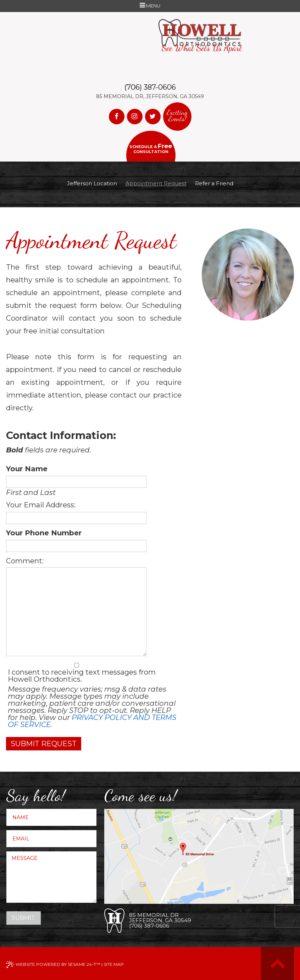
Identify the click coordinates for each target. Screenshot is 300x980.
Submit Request (44, 744)
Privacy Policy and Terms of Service (92, 721)
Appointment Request (156, 184)
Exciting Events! (177, 116)
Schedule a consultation (151, 148)
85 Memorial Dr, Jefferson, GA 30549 (150, 96)
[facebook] (117, 117)
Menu (150, 6)
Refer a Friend (214, 184)
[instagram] (135, 117)
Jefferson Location (92, 184)
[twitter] (153, 117)
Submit (23, 918)
